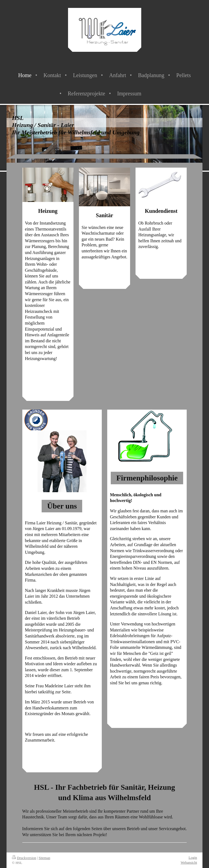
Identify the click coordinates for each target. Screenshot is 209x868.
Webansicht (189, 862)
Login (193, 858)
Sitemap (44, 858)
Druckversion (24, 858)
